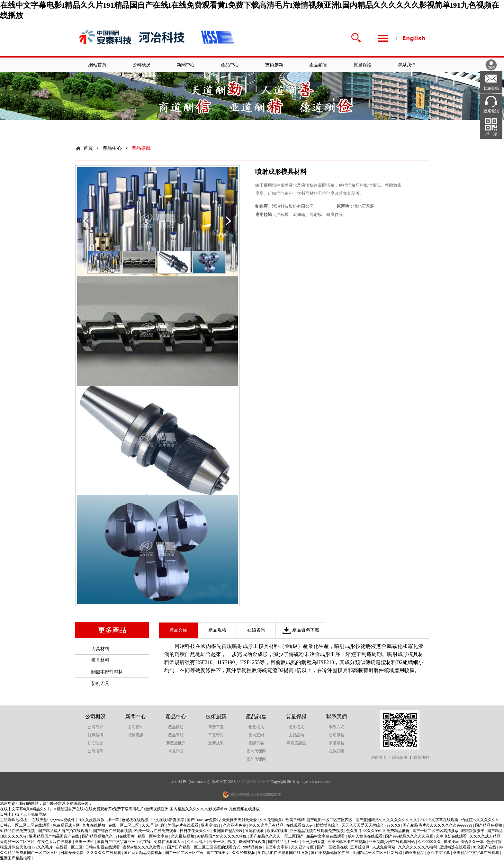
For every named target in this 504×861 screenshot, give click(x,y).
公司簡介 (95, 727)
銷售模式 (256, 727)
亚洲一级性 (85, 842)
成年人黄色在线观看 (366, 836)
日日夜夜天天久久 (196, 831)
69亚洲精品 (415, 853)
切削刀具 (100, 683)
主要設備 (296, 735)
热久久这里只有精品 (267, 825)
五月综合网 (360, 847)
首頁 (88, 148)
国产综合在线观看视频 (113, 831)
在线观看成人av (300, 825)
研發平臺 (216, 727)
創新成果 (216, 743)
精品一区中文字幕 (153, 836)
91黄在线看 (255, 831)
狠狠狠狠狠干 (473, 831)
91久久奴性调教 (91, 820)
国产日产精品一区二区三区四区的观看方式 (204, 847)
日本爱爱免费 (72, 853)
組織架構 (95, 735)
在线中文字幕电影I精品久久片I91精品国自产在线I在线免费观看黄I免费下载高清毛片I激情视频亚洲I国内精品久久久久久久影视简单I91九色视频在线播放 (130, 809)
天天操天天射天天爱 (240, 820)
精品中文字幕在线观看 (326, 836)
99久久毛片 (44, 847)
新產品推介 (176, 743)
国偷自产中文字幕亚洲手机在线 (124, 842)
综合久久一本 (473, 842)
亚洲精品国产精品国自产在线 (54, 836)
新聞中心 (186, 65)
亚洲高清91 (211, 825)
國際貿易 (256, 743)
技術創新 (274, 65)
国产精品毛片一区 (284, 842)
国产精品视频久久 (98, 836)
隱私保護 (400, 758)
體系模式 (296, 727)
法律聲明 (379, 758)
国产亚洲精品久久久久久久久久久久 (387, 820)
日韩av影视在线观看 (103, 847)
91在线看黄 (126, 836)
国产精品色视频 (489, 825)
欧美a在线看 (277, 831)
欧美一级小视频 (223, 842)
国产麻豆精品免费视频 (144, 853)
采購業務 (337, 743)
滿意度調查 (296, 743)
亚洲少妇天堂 (314, 842)
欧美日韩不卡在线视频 (347, 842)
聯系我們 (407, 65)
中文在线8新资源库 (168, 820)
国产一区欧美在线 (333, 847)
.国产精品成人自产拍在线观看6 (64, 831)
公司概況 (141, 65)
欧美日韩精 (295, 820)
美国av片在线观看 (183, 825)
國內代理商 (256, 751)
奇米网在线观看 (252, 842)
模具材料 (100, 660)
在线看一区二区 (70, 847)
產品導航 (176, 735)
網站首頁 (97, 65)
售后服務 (337, 735)
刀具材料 (100, 649)
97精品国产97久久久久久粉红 (222, 836)
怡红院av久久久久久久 (481, 820)
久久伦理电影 (272, 820)
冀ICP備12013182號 (253, 782)
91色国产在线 (485, 847)
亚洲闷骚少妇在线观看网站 (392, 842)
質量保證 (363, 65)
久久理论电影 (154, 825)
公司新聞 (136, 727)
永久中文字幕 (439, 853)
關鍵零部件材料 (107, 672)
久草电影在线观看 (452, 836)
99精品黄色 (253, 847)
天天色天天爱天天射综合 (363, 825)
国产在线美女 (218, 853)
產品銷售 (318, 65)
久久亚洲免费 (235, 825)
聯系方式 (337, 727)
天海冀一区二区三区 (18, 842)
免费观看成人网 (67, 825)
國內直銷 (256, 735)
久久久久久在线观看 (104, 853)
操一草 (114, 820)
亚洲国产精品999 (228, 831)
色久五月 (354, 831)
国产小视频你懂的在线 (331, 853)
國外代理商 (256, 759)
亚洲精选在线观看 (455, 847)
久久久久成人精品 (486, 836)
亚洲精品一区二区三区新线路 (378, 853)
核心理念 (95, 743)
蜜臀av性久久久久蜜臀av (144, 847)
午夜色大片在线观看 (55, 842)
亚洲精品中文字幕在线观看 (477, 853)
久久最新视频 (183, 836)
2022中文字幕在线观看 (440, 820)
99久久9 (394, 825)
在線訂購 (337, 751)
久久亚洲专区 (303, 847)
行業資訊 (136, 735)
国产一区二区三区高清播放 (436, 831)
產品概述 (176, 727)
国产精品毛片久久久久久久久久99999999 (438, 825)
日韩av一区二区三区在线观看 (25, 825)
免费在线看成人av (169, 842)
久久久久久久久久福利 (418, 847)
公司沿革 (95, 751)
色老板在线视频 (135, 820)
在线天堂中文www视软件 (54, 820)
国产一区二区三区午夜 (185, 853)
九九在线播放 (94, 825)
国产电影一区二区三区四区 (330, 820)
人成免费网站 (384, 847)
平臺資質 (216, 735)
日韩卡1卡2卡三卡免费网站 (23, 814)
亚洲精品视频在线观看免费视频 (317, 831)
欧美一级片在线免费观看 (156, 831)
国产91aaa (195, 820)
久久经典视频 (244, 853)
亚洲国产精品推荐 (16, 858)
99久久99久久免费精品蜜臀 (387, 831)
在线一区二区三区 (124, 825)
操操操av (451, 842)
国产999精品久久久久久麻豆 (410, 836)
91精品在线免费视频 (18, 831)
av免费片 (213, 820)
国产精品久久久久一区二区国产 (277, 836)
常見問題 (176, 751)
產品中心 (230, 65)
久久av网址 (197, 842)
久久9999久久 (430, 842)
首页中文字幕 (277, 847)
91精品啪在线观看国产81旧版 (284, 853)
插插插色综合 (328, 825)
